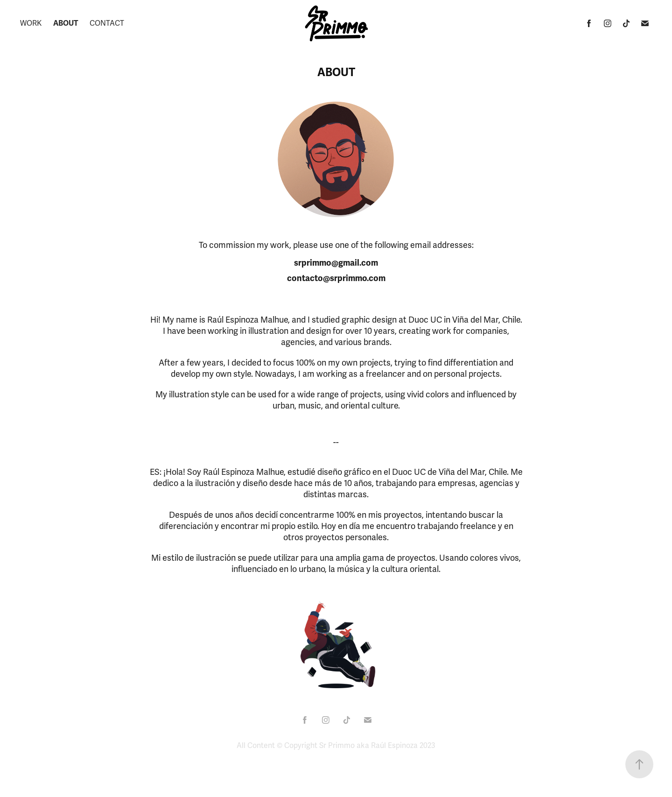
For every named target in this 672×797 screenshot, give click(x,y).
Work (31, 23)
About (66, 23)
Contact (107, 23)
